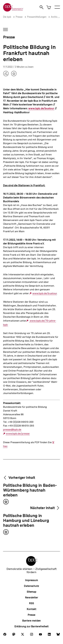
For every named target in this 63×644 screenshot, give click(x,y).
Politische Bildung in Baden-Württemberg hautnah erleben (30, 490)
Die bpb (7, 17)
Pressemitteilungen (37, 17)
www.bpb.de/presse (18, 434)
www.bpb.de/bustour (41, 109)
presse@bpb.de (12, 430)
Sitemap (31, 592)
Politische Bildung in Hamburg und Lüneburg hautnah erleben (26, 521)
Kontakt (31, 609)
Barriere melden (32, 621)
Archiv (54, 17)
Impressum (31, 580)
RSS (31, 603)
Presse (19, 17)
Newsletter (31, 598)
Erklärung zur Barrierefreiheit (31, 626)
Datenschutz (31, 586)
